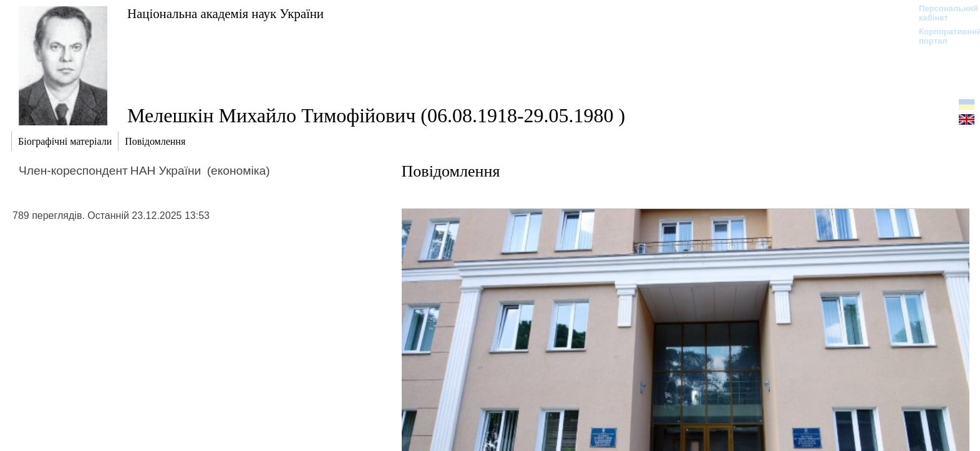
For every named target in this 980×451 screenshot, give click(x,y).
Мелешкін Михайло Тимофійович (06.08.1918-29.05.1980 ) (376, 115)
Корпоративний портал (942, 36)
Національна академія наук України (226, 13)
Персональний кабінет (942, 13)
